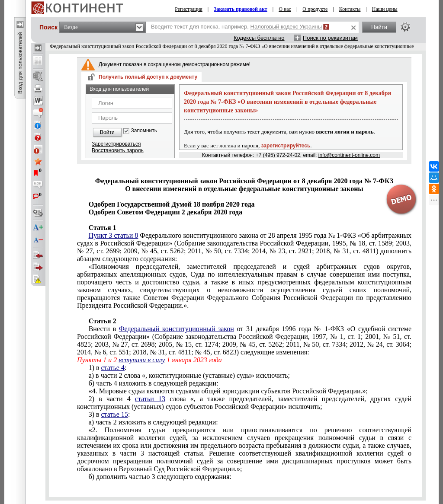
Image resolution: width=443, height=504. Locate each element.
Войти (107, 132)
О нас (285, 9)
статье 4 (113, 368)
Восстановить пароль (118, 150)
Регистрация (189, 9)
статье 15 (115, 414)
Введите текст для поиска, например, (236, 27)
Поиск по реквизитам (330, 38)
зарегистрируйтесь (286, 146)
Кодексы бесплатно (259, 38)
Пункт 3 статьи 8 (114, 235)
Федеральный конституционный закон (177, 329)
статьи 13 (150, 399)
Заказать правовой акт (241, 9)
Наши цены (385, 9)
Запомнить (144, 131)
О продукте (315, 9)
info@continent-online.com (349, 155)
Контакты (350, 9)
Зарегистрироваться (116, 144)
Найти (379, 27)
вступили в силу (142, 360)
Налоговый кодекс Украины (286, 27)
